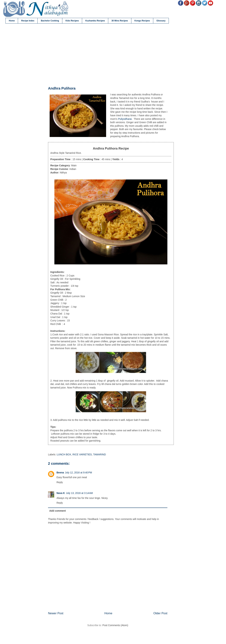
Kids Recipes (72, 21)
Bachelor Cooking (50, 21)
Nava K (61, 493)
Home (12, 21)
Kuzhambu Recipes (95, 21)
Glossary (161, 21)
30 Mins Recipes (120, 21)
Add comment (57, 511)
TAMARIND (99, 454)
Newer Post (56, 613)
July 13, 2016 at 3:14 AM (79, 493)
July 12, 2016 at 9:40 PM (78, 473)
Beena (60, 473)
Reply (60, 482)
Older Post (160, 613)
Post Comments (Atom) (115, 625)
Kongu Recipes (142, 21)
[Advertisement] (108, 55)
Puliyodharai (125, 119)
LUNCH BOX (64, 454)
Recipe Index (28, 21)
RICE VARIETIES (82, 454)
